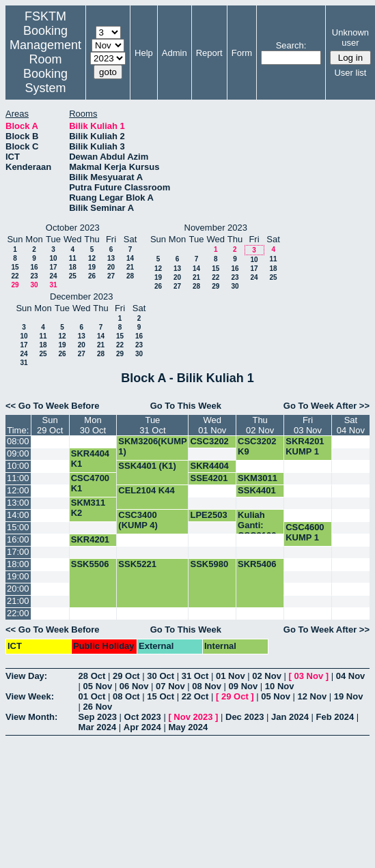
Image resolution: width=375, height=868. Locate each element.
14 (130, 258)
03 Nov (308, 676)
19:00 (18, 576)
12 (92, 258)
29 (15, 285)
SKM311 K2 (88, 508)
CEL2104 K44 (146, 490)
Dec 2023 (245, 717)
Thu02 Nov (260, 425)
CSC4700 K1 (90, 483)
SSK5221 (137, 564)
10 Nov (280, 686)
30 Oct (161, 676)
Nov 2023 (193, 717)
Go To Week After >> (327, 406)
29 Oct (126, 676)
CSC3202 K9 (209, 446)
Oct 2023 (143, 717)
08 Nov (207, 686)
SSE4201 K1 (209, 483)
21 (130, 267)
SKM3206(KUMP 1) (152, 446)
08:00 (18, 441)
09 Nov (244, 686)
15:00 (18, 527)
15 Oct (161, 696)
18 (73, 267)
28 (130, 276)
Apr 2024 (142, 727)
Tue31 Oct (152, 425)
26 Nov (98, 707)
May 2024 (188, 727)
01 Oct (92, 696)
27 (111, 276)
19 (92, 267)
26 (92, 276)
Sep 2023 (98, 717)
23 (34, 276)
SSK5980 (209, 564)
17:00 (18, 552)
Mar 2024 (98, 727)
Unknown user (350, 38)
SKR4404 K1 (90, 459)
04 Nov (351, 676)
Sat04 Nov (351, 425)
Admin (175, 53)
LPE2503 (208, 515)
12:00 (18, 490)
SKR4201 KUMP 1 (305, 446)
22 (15, 276)
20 (111, 267)
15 (15, 267)
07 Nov (170, 686)
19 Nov (349, 696)
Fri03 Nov (308, 425)
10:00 (18, 466)
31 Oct (195, 676)
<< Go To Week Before (53, 406)
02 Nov (267, 676)
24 (53, 276)
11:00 (18, 478)
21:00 (18, 601)
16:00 (18, 539)
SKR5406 (257, 564)
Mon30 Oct (93, 425)
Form (242, 53)
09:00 (18, 453)
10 (53, 258)
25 (73, 276)
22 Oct (195, 696)
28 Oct (92, 676)
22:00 (18, 613)
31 (53, 285)
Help (144, 53)
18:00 (18, 564)
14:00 (18, 515)
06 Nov (134, 686)
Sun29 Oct (50, 425)
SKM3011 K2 (258, 483)
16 (34, 267)
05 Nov (98, 686)
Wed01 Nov (212, 425)
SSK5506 (90, 564)
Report (209, 53)
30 (34, 285)
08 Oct (126, 696)
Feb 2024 (335, 717)
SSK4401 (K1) (147, 466)
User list (350, 73)
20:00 (18, 589)
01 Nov (231, 676)
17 (53, 267)
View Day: (26, 676)
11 (73, 258)
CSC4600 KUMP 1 (305, 532)
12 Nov (312, 696)
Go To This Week (186, 406)
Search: (291, 45)
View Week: (30, 696)
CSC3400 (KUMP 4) (138, 520)
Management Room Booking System (45, 67)
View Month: (31, 717)
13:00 (18, 503)
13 (111, 258)
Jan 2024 (290, 717)
